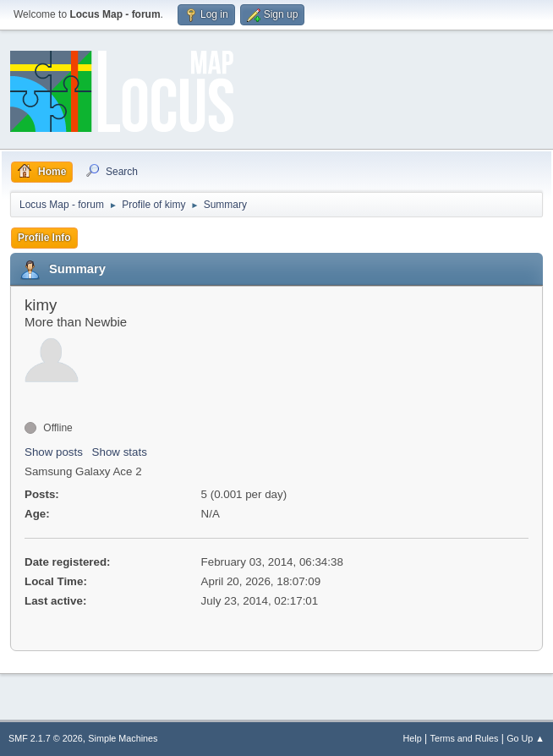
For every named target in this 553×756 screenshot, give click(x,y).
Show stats (120, 452)
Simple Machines (123, 738)
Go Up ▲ (526, 738)
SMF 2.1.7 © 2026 (46, 738)
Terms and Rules (465, 738)
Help (413, 738)
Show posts (54, 452)
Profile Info (44, 238)
